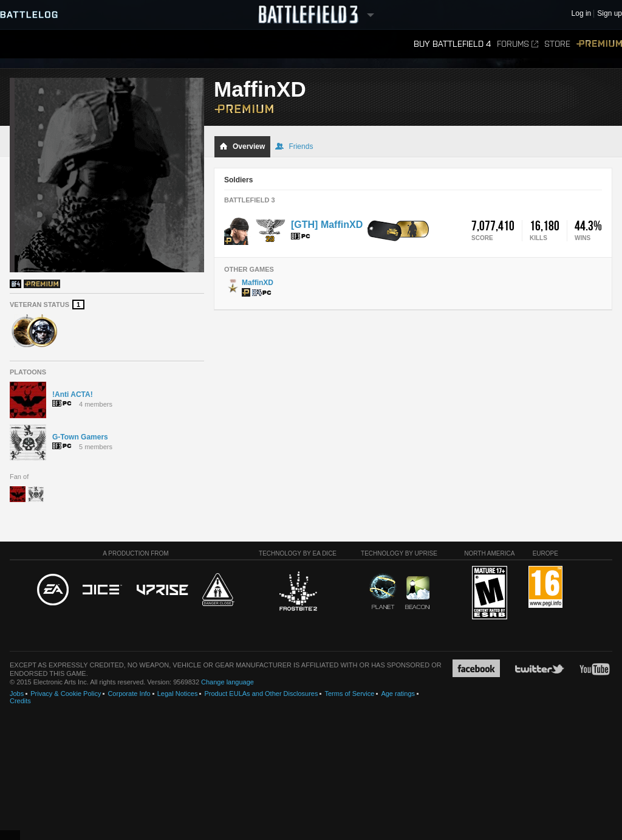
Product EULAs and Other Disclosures (261, 694)
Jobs (17, 694)
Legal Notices (178, 694)
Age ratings (398, 694)
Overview (242, 146)
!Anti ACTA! (73, 394)
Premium (599, 44)
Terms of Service (349, 694)
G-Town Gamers (80, 437)
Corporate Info (129, 694)
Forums (518, 44)
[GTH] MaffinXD (327, 225)
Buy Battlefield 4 (452, 44)
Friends (294, 146)
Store (557, 44)
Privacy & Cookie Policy (66, 694)
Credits (20, 701)
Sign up (610, 14)
